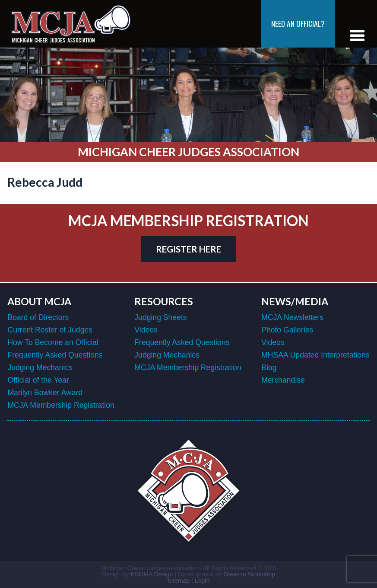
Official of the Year (38, 380)
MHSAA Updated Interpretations (315, 355)
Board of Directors (38, 317)
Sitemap (179, 581)
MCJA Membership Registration (61, 405)
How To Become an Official (53, 342)
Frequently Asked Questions (55, 355)
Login (202, 581)
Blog (269, 367)
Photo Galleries (287, 330)
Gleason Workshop (249, 574)
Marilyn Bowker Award (45, 393)
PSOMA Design (152, 574)
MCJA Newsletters (292, 317)
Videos (146, 330)
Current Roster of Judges (50, 330)
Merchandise (283, 380)
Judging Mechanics (40, 367)
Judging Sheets (160, 317)
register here (188, 249)
